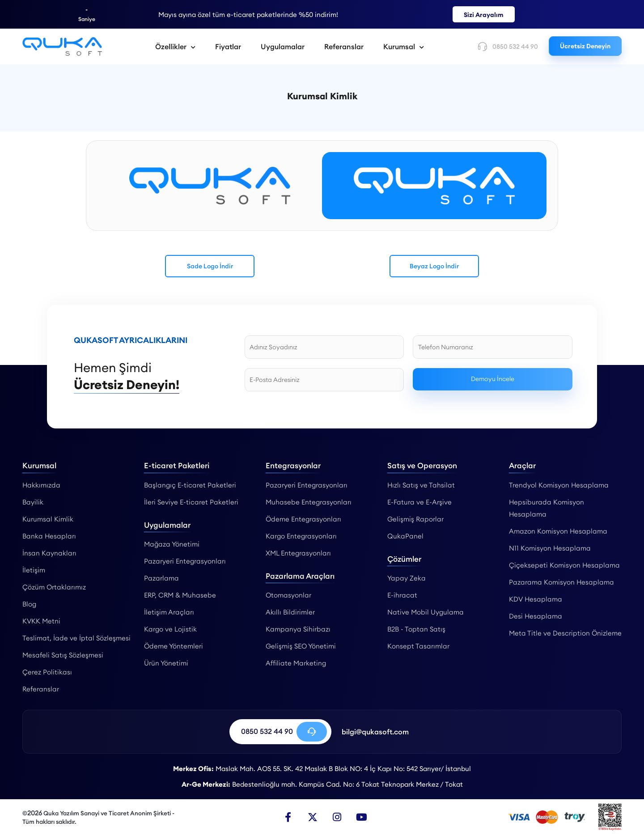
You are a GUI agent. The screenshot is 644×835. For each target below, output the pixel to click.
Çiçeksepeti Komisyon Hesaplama (564, 565)
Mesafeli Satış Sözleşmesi (63, 655)
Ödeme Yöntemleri (174, 646)
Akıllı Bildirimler (290, 612)
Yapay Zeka (407, 578)
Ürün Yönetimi (166, 663)
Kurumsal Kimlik (48, 519)
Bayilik (33, 502)
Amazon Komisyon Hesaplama (558, 531)
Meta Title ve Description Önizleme (565, 633)
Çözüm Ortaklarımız (54, 587)
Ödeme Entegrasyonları (303, 519)
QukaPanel (405, 536)
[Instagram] (337, 817)
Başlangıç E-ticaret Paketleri (190, 485)
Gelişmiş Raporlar (415, 519)
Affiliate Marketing (296, 663)
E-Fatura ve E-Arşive (419, 502)
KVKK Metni (41, 621)
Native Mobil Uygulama (426, 612)
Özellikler (175, 47)
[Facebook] (288, 817)
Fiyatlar (228, 47)
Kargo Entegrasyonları (301, 536)
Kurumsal (404, 47)
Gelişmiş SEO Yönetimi (301, 646)
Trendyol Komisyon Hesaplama (559, 485)
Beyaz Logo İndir (434, 266)
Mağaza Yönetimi (172, 544)
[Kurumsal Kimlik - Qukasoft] (62, 47)
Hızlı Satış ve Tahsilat (421, 485)
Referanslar (344, 47)
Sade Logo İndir (210, 266)
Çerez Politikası (47, 672)
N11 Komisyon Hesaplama (550, 548)
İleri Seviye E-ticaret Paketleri (191, 502)
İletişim (34, 570)
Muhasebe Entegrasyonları (309, 502)
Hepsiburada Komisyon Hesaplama (547, 508)
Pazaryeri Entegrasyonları (185, 561)
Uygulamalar (283, 47)
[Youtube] (362, 817)
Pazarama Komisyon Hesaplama (561, 582)
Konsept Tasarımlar (418, 646)
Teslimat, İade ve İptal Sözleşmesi (76, 638)
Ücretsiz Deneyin (585, 46)
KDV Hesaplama (536, 599)
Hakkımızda (41, 485)
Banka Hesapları (49, 536)
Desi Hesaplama (536, 616)
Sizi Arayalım (484, 15)
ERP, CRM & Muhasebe (180, 595)
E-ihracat (402, 595)
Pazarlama (161, 578)
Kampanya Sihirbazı (298, 629)
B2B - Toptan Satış (416, 629)
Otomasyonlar (288, 595)
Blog (29, 604)
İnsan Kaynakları (49, 553)
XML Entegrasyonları (298, 553)
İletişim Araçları (169, 612)
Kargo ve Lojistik (170, 629)
